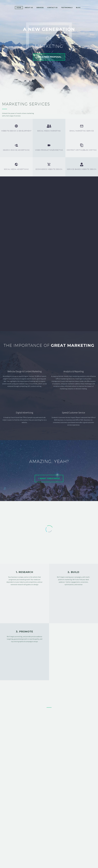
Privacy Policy (63, 856)
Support (44, 856)
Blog (78, 8)
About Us (29, 8)
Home (19, 8)
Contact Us (52, 8)
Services (40, 8)
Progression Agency (64, 863)
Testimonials (67, 8)
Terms (53, 856)
